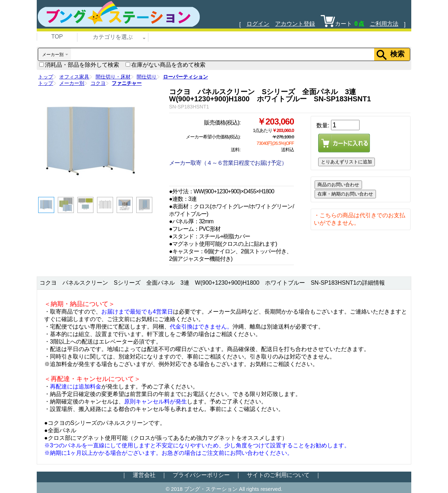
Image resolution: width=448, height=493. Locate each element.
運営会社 (144, 475)
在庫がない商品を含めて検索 (166, 65)
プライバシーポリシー (201, 475)
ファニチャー (127, 83)
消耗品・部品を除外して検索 (79, 65)
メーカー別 (72, 83)
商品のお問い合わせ (338, 185)
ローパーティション (185, 77)
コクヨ (98, 83)
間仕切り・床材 (113, 77)
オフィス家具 (74, 77)
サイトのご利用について (278, 475)
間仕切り (147, 77)
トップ (46, 77)
